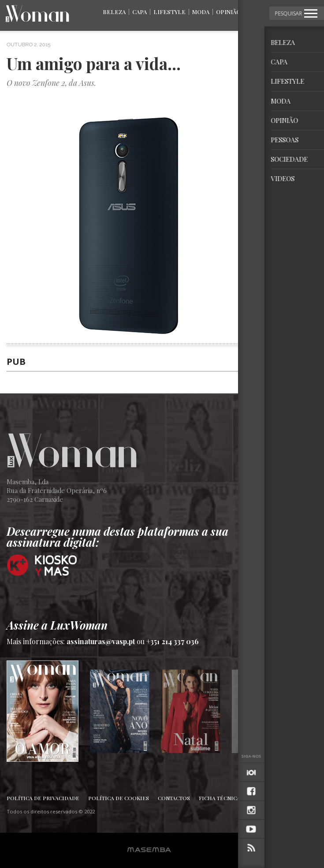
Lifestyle (169, 12)
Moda (201, 12)
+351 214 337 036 (173, 641)
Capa (140, 12)
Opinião (228, 12)
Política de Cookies (119, 798)
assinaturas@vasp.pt (101, 641)
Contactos (174, 798)
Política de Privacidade (43, 798)
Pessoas (261, 12)
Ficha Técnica (220, 798)
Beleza (114, 12)
